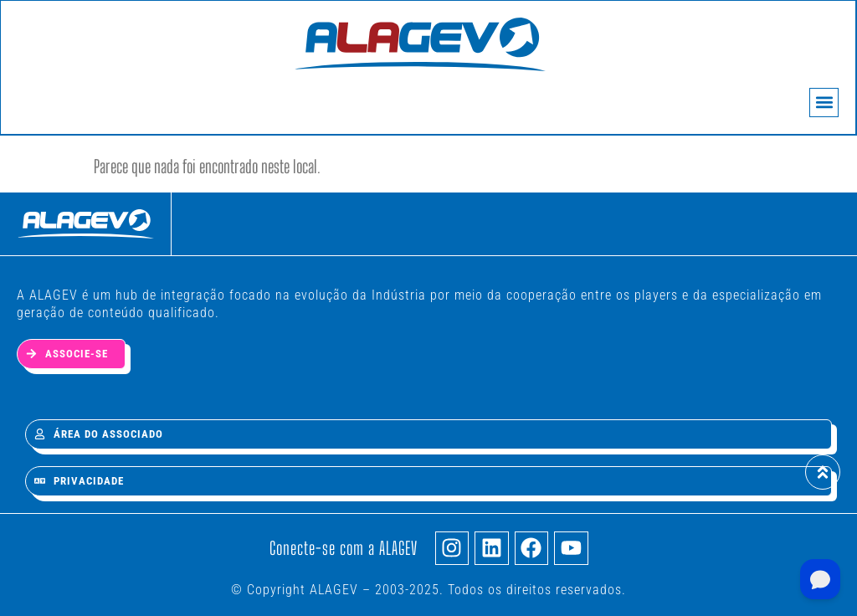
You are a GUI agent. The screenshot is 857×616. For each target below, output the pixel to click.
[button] (822, 104)
